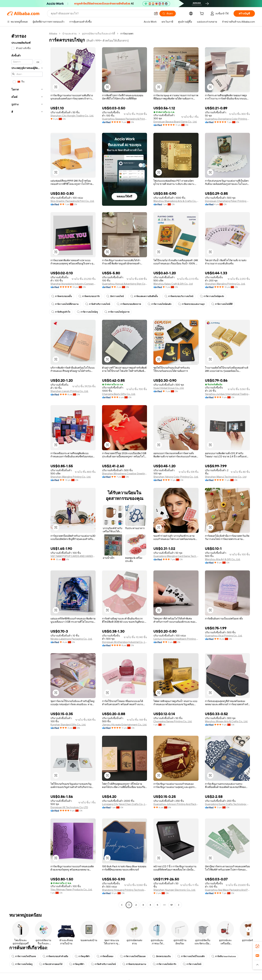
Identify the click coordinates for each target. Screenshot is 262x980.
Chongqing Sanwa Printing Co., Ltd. (173, 721)
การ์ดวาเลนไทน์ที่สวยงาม (65, 304)
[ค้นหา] (168, 13)
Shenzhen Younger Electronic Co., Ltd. (174, 890)
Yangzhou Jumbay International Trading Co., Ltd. (228, 394)
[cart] (202, 14)
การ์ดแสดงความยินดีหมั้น (144, 296)
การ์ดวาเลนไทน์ (192, 964)
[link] (257, 946)
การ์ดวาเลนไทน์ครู (87, 312)
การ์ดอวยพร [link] (127, 34)
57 (172, 905)
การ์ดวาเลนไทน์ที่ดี (222, 304)
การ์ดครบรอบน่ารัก (89, 296)
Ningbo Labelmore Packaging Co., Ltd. (71, 639)
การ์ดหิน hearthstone (224, 956)
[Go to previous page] (122, 905)
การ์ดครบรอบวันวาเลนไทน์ (179, 296)
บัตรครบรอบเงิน (161, 956)
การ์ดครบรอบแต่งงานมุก (191, 304)
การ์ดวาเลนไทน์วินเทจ (24, 956)
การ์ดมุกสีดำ (82, 956)
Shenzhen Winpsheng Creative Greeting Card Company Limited (125, 473)
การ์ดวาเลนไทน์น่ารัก (165, 964)
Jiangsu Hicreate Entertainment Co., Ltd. (124, 725)
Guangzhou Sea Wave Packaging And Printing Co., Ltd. (228, 890)
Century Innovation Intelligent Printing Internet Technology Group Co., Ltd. (176, 639)
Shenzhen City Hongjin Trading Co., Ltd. (72, 116)
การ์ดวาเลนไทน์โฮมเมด (133, 956)
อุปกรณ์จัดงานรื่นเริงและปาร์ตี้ (98, 34)
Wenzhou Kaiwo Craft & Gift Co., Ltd (173, 284)
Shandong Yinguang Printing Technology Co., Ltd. (125, 890)
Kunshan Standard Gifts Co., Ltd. (68, 725)
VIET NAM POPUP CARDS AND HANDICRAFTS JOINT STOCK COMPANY (73, 556)
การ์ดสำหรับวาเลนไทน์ (98, 304)
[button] (156, 13)
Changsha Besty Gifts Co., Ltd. (119, 394)
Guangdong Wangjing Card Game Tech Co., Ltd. (176, 556)
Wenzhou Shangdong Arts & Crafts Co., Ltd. (176, 201)
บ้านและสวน (69, 34)
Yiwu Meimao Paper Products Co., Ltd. (71, 889)
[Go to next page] (179, 905)
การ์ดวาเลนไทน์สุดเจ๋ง (212, 296)
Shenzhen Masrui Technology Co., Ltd (226, 477)
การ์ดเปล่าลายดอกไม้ (51, 964)
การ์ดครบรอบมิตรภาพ (129, 304)
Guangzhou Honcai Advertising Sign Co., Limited (125, 284)
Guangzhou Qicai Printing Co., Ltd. (224, 636)
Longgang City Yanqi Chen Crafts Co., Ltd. (125, 804)
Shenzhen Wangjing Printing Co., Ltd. (225, 284)
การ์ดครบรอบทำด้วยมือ (55, 956)
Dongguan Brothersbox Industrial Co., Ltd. (125, 642)
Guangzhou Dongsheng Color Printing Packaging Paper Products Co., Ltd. (228, 119)
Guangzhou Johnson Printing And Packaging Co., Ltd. (176, 804)
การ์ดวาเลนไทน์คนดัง (160, 304)
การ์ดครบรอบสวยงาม (134, 964)
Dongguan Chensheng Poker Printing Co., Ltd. (228, 201)
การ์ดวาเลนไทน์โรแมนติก (191, 956)
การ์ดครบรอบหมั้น (62, 296)
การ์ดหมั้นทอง (105, 956)
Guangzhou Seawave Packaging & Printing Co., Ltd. (125, 119)
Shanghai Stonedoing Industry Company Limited (73, 284)
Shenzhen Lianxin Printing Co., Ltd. (69, 391)
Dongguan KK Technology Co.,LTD (69, 807)
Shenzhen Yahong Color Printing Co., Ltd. (176, 477)
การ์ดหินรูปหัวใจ (61, 312)
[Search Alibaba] (101, 13)
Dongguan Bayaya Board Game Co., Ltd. (175, 122)
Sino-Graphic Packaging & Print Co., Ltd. (72, 201)
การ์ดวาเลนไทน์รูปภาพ (117, 312)
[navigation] (27, 470)
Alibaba (53, 34)
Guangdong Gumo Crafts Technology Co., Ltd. (228, 804)
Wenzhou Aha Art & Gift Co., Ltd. (223, 559)
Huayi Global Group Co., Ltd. (169, 388)
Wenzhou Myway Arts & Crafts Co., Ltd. (226, 721)
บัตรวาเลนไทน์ (115, 296)
